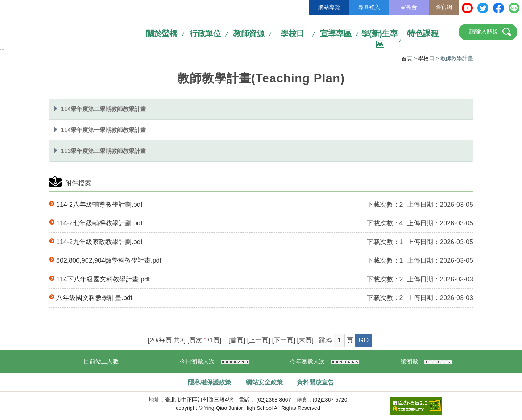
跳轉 (326, 340)
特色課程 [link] (423, 34)
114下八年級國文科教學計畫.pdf (103, 279)
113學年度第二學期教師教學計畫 (103, 151)
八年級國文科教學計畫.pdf (94, 298)
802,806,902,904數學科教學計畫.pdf (109, 260)
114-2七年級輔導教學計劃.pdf (99, 223)
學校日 (426, 58)
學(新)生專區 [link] (380, 39)
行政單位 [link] (205, 34)
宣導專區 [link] (336, 34)
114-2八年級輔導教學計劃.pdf (99, 205)
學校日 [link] (292, 34)
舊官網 (444, 7)
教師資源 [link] (249, 34)
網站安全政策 (264, 382)
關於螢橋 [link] (162, 34)
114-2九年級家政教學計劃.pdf (99, 242)
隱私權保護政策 (210, 382)
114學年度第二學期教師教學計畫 (103, 109)
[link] (416, 405)
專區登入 (369, 7)
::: (2, 50)
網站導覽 (329, 7)
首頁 (407, 58)
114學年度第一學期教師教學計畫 (103, 130)
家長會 (409, 7)
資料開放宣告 (315, 382)
